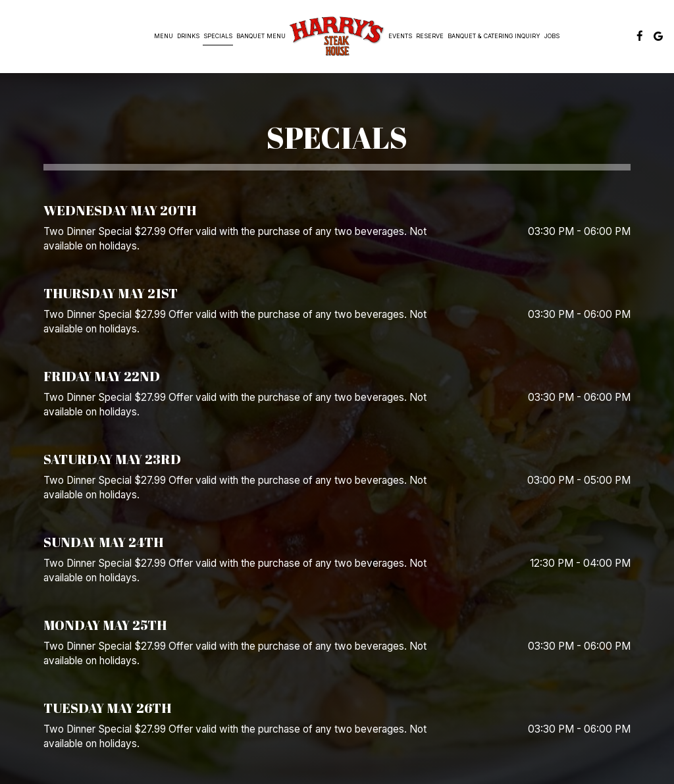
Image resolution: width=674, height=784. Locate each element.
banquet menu (261, 36)
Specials (218, 36)
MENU (164, 36)
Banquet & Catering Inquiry (494, 36)
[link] (337, 36)
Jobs (552, 36)
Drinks (188, 36)
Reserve (430, 36)
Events (400, 36)
